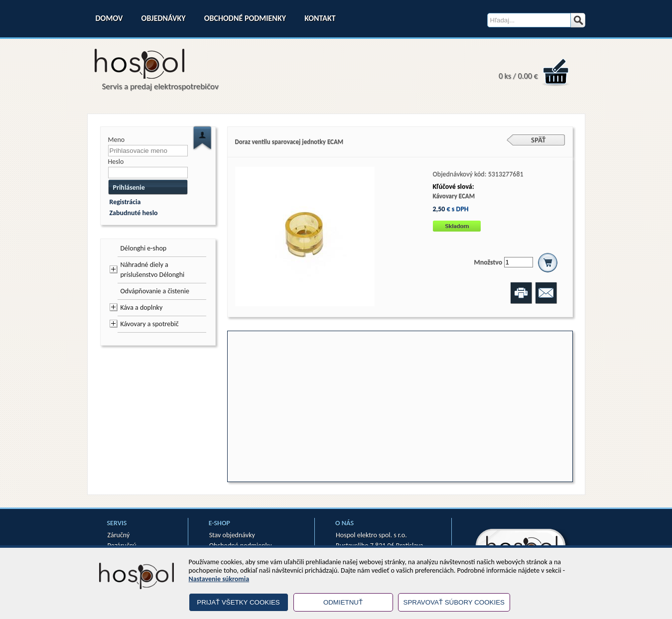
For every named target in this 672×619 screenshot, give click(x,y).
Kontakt (320, 18)
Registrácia (125, 202)
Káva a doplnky (142, 308)
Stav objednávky (232, 535)
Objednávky (164, 18)
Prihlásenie (129, 187)
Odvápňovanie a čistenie (155, 291)
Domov (109, 18)
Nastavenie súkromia (219, 579)
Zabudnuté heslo (134, 213)
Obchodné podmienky (245, 18)
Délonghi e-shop (144, 248)
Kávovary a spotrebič (150, 324)
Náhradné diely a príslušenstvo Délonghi (153, 270)
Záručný (119, 535)
